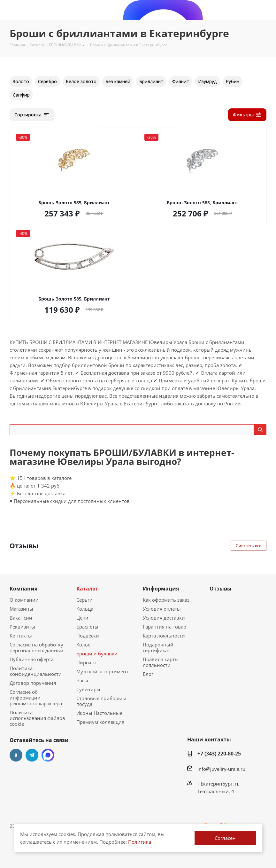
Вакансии (21, 618)
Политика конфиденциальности (36, 671)
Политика (140, 842)
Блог (148, 674)
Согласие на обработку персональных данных (37, 647)
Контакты (21, 636)
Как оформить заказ (166, 600)
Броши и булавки (97, 653)
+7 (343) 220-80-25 (219, 754)
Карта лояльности (164, 636)
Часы (82, 680)
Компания (23, 589)
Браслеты (87, 627)
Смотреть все (249, 546)
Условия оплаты (162, 609)
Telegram (32, 755)
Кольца (85, 609)
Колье (83, 645)
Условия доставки (164, 618)
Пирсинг (86, 662)
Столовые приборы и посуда (101, 701)
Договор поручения (33, 683)
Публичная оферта (32, 659)
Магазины (21, 609)
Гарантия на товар (165, 627)
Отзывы (221, 589)
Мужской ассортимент (102, 671)
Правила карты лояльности (161, 662)
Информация (161, 589)
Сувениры (88, 689)
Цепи (82, 618)
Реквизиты (22, 627)
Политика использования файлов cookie (37, 718)
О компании (24, 600)
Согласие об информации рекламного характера (36, 698)
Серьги (84, 600)
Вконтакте (16, 755)
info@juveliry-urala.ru (221, 769)
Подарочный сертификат (158, 647)
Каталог (87, 589)
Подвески (88, 636)
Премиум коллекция (100, 722)
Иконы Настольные (99, 713)
